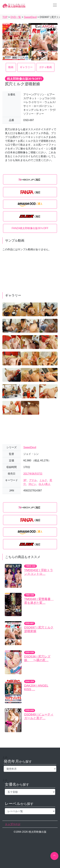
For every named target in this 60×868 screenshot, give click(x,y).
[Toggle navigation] (54, 5)
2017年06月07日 (33, 474)
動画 (11, 67)
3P (25, 480)
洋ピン (32, 484)
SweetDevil (30, 447)
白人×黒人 (45, 484)
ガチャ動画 (45, 67)
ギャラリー (26, 67)
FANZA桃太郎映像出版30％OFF (30, 228)
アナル (33, 480)
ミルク (43, 480)
